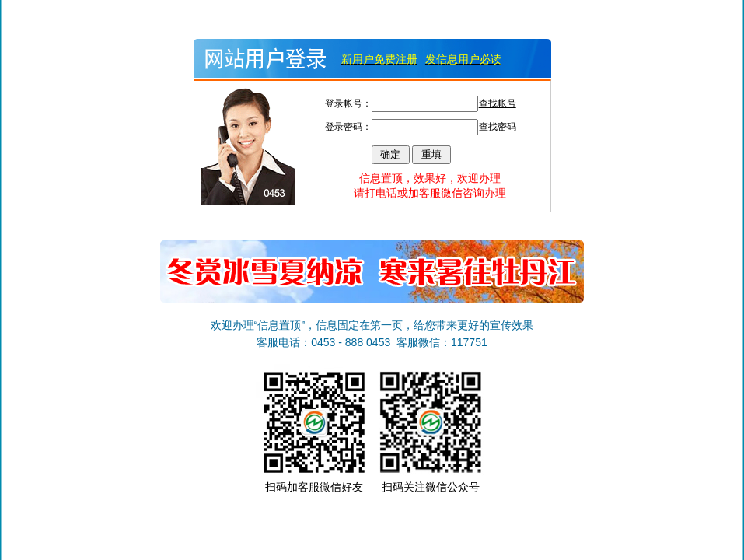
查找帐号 (498, 103)
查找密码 (498, 127)
